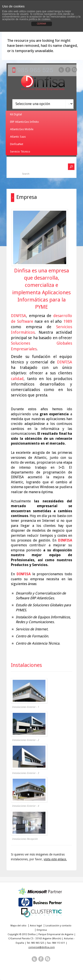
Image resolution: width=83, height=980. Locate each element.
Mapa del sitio (18, 926)
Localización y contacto (58, 926)
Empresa (42, 930)
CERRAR (41, 24)
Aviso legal (36, 926)
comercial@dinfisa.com (42, 947)
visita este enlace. (55, 859)
